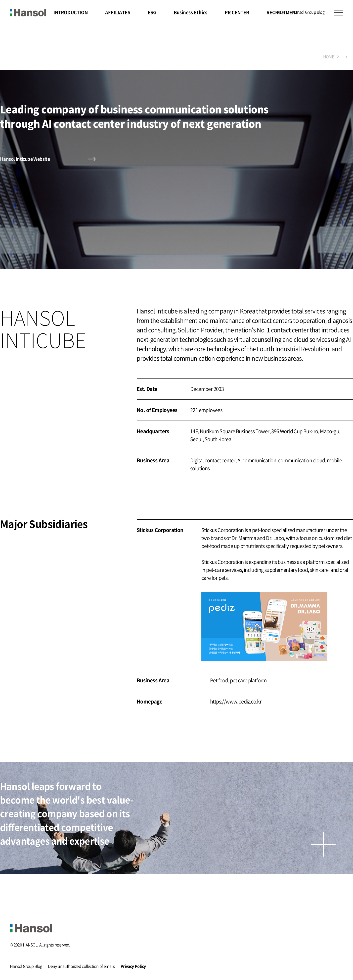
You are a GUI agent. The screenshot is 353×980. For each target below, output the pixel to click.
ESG (152, 12)
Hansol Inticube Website (25, 159)
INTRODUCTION (71, 12)
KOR (281, 12)
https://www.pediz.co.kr (236, 701)
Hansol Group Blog (308, 12)
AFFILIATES (118, 12)
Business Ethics (191, 12)
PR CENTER (237, 12)
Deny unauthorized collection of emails (81, 967)
